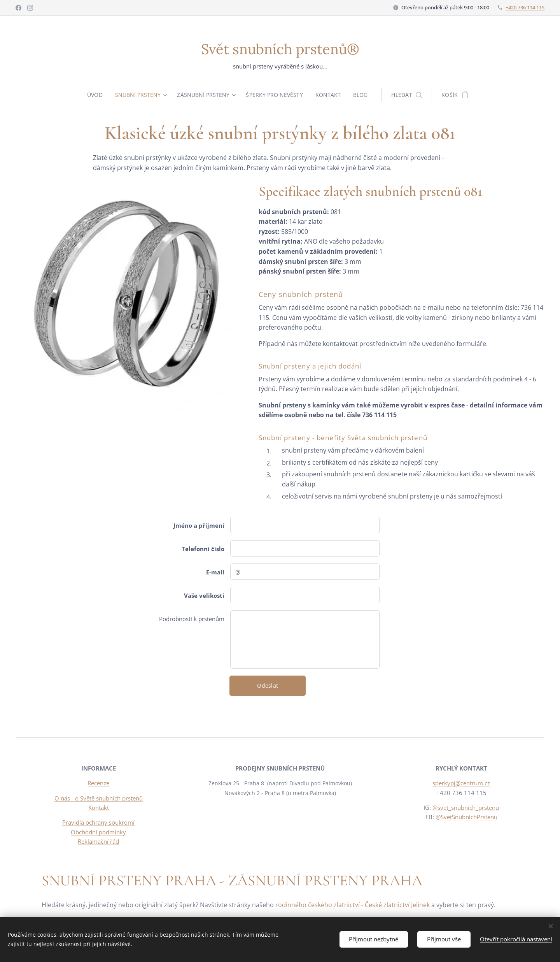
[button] (409, 95)
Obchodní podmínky (98, 832)
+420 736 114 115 (525, 7)
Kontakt (99, 808)
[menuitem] (95, 95)
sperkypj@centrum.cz (462, 783)
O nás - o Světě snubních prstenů (99, 798)
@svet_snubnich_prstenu (466, 808)
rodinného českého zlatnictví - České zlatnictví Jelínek (353, 905)
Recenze (98, 783)
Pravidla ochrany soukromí (98, 822)
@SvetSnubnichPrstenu (466, 817)
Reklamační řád (98, 841)
